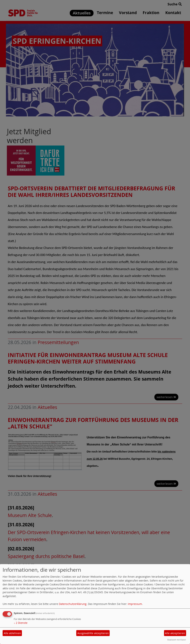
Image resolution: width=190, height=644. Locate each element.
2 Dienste (21, 623)
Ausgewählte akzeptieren (93, 633)
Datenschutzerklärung (73, 604)
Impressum (135, 604)
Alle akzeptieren (175, 633)
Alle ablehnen (12, 633)
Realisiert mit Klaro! (177, 640)
